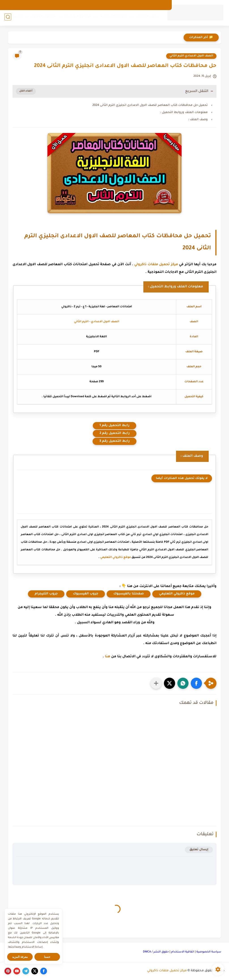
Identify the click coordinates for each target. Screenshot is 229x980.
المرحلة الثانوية (42, 18)
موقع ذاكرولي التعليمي (116, 557)
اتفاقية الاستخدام (183, 952)
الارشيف (161, 5)
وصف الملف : (198, 120)
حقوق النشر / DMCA (156, 952)
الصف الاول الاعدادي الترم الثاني (191, 56)
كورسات (14, 18)
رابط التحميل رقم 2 (115, 433)
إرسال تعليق (199, 850)
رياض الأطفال (146, 18)
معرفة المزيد (20, 957)
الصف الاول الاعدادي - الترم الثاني (97, 322)
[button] (196, 683)
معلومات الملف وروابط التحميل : (184, 112)
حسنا (47, 957)
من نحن (144, 5)
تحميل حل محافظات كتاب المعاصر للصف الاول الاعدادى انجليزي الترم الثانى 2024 (150, 105)
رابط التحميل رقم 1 (114, 426)
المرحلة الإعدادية (77, 18)
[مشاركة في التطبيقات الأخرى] (156, 683)
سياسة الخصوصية (209, 952)
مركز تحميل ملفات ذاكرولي (156, 265)
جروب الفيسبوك (86, 594)
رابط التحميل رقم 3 (114, 441)
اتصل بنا (128, 5)
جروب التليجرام (46, 594)
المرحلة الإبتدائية (112, 18)
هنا (108, 657)
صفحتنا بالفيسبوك (129, 594)
